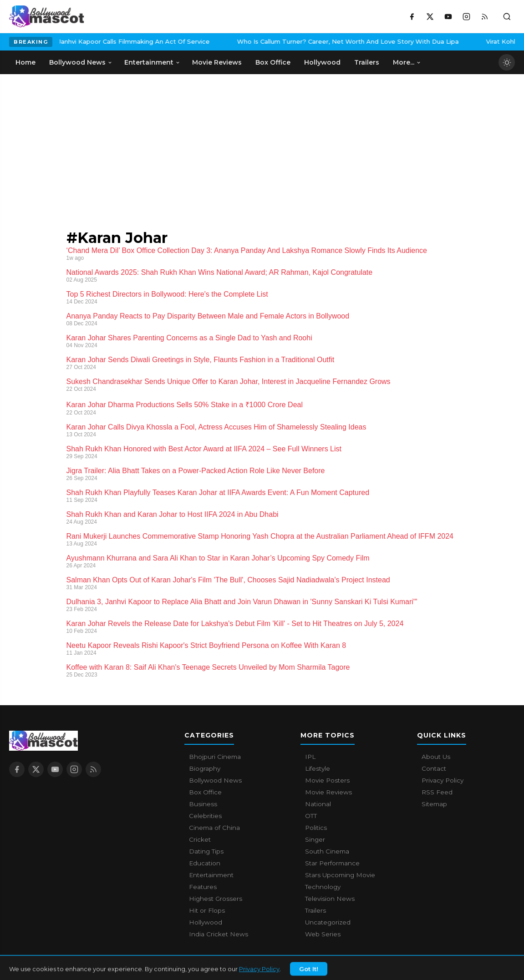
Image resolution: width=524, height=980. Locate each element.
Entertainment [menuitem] (152, 62)
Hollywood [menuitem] (322, 62)
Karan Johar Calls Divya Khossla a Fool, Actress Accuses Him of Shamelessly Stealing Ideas (216, 427)
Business (203, 804)
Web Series (323, 934)
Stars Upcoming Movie (340, 875)
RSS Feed (437, 792)
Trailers (315, 910)
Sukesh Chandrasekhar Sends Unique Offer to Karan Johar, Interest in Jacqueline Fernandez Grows (229, 381)
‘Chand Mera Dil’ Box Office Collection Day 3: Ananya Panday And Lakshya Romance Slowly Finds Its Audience (247, 250)
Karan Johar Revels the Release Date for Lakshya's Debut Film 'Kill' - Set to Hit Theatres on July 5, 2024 (235, 624)
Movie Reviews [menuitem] (217, 62)
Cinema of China (214, 828)
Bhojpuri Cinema (215, 757)
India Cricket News (219, 934)
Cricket (200, 839)
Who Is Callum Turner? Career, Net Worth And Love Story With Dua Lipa (295, 41)
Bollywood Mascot (59, 968)
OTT (311, 816)
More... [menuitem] (407, 62)
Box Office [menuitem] (273, 62)
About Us (436, 757)
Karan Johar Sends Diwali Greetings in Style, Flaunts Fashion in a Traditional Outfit (201, 360)
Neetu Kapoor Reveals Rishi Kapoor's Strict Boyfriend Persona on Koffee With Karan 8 (206, 645)
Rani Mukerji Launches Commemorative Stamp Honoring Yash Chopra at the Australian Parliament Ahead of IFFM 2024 (260, 536)
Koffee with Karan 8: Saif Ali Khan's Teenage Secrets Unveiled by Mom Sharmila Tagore (208, 667)
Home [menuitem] (25, 62)
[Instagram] (466, 16)
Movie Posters (327, 780)
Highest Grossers (216, 899)
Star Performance (332, 863)
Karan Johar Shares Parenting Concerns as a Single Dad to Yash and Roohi (189, 338)
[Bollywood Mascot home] (47, 16)
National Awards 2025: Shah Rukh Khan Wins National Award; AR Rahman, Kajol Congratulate (220, 272)
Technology (323, 887)
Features (203, 887)
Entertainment (211, 875)
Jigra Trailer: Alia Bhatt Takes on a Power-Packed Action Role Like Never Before (196, 471)
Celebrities (205, 816)
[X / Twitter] (430, 16)
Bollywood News (215, 780)
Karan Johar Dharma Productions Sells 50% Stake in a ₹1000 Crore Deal (185, 405)
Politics (316, 828)
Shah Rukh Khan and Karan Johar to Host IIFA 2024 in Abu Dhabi (173, 514)
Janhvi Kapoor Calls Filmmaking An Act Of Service (81, 41)
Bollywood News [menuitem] (81, 62)
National (318, 804)
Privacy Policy (443, 780)
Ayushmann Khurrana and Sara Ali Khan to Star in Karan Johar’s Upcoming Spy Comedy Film (218, 558)
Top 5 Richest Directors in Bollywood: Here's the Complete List (167, 294)
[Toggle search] (507, 16)
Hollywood (206, 922)
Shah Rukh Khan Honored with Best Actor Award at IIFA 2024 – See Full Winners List (204, 449)
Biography (205, 768)
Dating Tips (206, 851)
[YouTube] (448, 16)
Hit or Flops (207, 910)
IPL (310, 757)
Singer (315, 839)
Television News (330, 899)
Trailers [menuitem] (367, 62)
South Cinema (327, 851)
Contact (434, 768)
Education (205, 863)
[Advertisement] (68, 142)
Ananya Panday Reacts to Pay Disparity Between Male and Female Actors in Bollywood (208, 316)
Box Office (205, 792)
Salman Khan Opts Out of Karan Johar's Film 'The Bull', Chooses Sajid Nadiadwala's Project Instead (228, 580)
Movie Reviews (328, 792)
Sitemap (434, 804)
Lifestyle (318, 768)
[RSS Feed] (484, 16)
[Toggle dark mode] (507, 62)
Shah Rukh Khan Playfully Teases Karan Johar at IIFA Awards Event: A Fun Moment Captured (218, 493)
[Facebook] (412, 16)
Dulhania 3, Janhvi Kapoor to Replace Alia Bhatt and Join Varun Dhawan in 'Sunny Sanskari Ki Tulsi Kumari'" (242, 602)
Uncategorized (328, 922)
